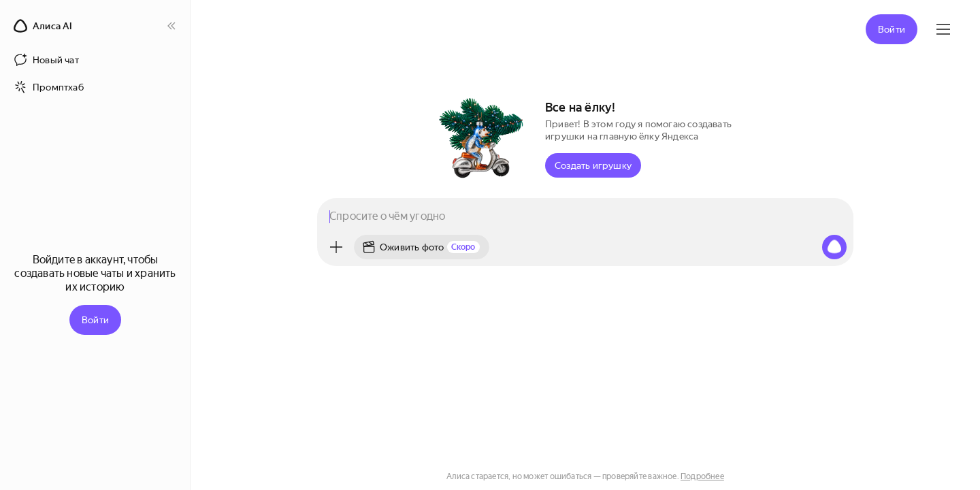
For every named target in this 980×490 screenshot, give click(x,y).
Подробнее (702, 476)
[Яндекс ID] (943, 29)
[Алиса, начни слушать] (834, 247)
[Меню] (336, 247)
